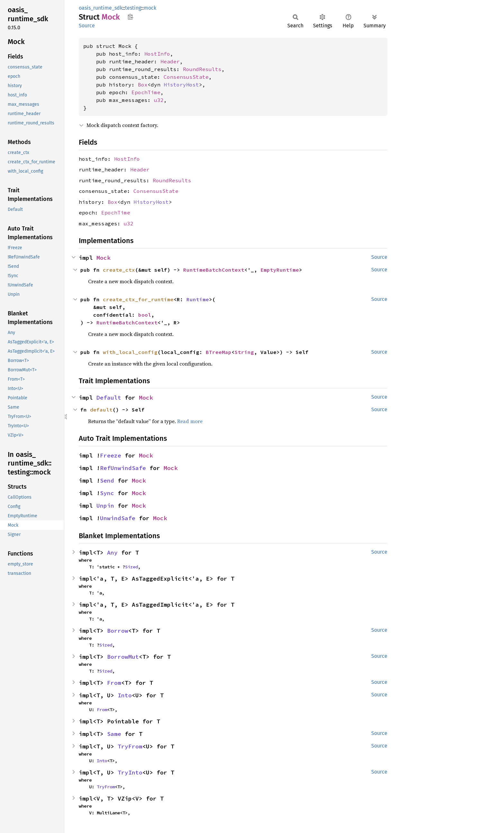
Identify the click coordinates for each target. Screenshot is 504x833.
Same (114, 734)
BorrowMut (123, 657)
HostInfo (157, 54)
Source (87, 26)
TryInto (130, 772)
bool (145, 315)
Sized (131, 567)
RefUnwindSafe (123, 468)
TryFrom (130, 746)
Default (109, 398)
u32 (159, 100)
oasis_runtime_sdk (101, 8)
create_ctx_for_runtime (138, 299)
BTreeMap (219, 352)
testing (133, 8)
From (114, 683)
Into (125, 695)
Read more (190, 421)
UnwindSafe (118, 518)
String (244, 352)
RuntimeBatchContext (214, 270)
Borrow (118, 631)
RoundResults (202, 69)
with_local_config (130, 352)
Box (143, 85)
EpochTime (146, 92)
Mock (104, 258)
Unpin (105, 506)
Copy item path (130, 17)
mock (150, 8)
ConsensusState (186, 77)
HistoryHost (181, 85)
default (101, 410)
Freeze (111, 455)
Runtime (198, 299)
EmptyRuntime (280, 270)
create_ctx (119, 270)
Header (170, 61)
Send (107, 480)
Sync (107, 493)
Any (112, 552)
